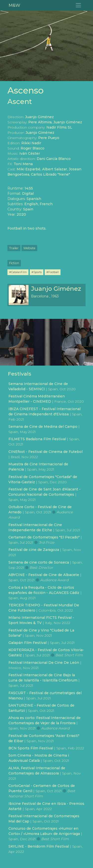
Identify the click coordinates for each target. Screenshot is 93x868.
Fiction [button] (14, 263)
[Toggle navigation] (78, 5)
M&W (14, 5)
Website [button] (29, 248)
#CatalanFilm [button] (18, 272)
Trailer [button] (14, 248)
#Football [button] (53, 272)
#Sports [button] (37, 272)
